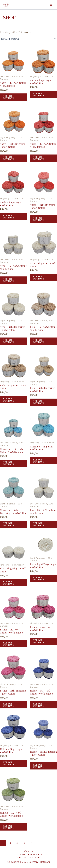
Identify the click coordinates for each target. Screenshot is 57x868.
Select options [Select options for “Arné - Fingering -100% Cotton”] (39, 278)
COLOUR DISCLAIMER (29, 858)
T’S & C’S (28, 852)
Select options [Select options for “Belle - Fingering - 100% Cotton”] (9, 400)
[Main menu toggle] (51, 5)
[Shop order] (28, 39)
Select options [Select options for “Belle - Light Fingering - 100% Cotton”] (39, 402)
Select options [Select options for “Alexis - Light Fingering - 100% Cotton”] (9, 158)
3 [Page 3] (17, 843)
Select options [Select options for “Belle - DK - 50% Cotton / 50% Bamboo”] (39, 341)
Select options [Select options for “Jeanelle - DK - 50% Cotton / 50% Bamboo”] (9, 827)
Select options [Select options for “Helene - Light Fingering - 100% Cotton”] (39, 766)
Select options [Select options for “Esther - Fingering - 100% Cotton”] (39, 641)
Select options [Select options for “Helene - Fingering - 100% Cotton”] (9, 763)
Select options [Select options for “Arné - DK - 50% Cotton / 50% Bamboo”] (9, 280)
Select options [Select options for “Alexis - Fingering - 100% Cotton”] (39, 94)
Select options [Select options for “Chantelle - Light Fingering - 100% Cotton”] (9, 524)
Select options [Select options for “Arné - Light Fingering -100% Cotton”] (9, 341)
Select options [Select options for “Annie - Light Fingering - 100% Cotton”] (39, 219)
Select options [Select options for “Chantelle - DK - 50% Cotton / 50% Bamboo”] (9, 463)
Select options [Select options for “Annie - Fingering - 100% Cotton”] (9, 216)
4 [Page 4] (24, 843)
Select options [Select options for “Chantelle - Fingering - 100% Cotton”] (39, 461)
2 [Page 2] (10, 843)
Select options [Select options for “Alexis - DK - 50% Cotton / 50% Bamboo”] (9, 97)
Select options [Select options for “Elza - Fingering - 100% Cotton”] (9, 583)
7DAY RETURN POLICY (29, 855)
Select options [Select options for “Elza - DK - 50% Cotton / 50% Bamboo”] (39, 524)
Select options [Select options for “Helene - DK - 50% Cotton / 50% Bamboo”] (39, 705)
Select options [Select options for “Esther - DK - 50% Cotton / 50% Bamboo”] (9, 644)
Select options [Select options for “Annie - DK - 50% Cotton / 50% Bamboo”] (39, 158)
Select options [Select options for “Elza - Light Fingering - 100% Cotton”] (39, 578)
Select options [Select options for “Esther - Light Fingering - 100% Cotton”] (9, 705)
